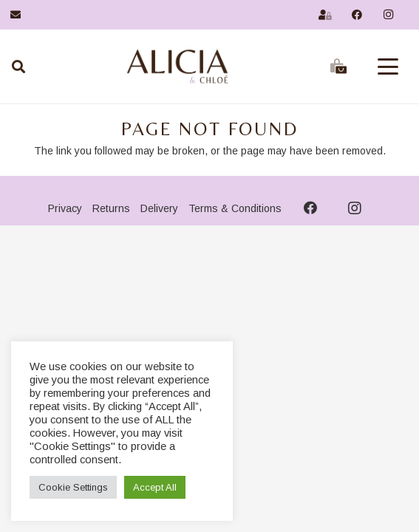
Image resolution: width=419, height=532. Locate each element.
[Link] (16, 15)
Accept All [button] (155, 487)
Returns (111, 208)
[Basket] (338, 66)
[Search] (18, 66)
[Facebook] (357, 15)
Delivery (159, 208)
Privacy (65, 208)
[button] (388, 66)
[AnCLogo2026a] (177, 66)
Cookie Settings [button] (73, 487)
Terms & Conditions (235, 208)
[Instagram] (388, 15)
